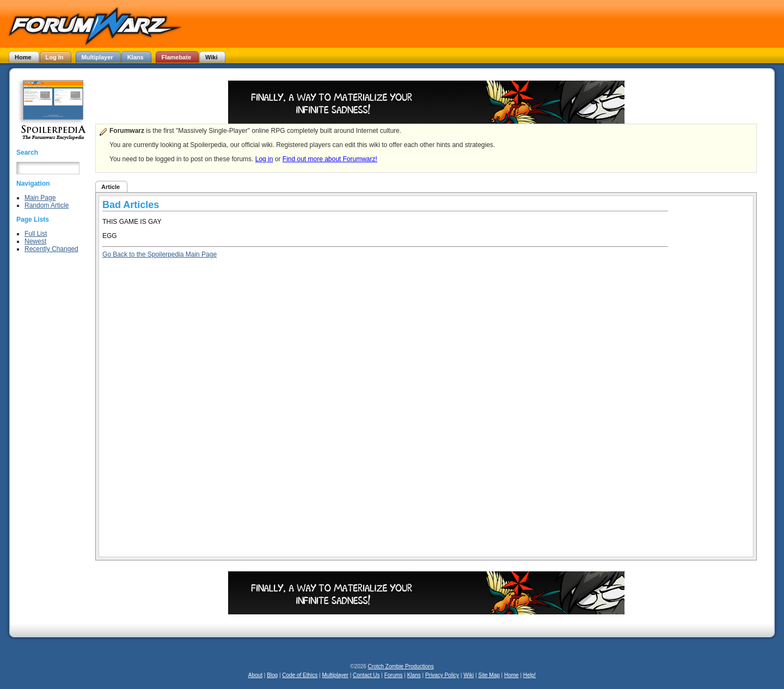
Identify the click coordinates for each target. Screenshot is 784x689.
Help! (529, 675)
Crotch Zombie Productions (401, 666)
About (255, 675)
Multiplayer (335, 675)
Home (512, 675)
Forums (394, 675)
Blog (272, 675)
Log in (264, 159)
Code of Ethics (300, 675)
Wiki (468, 675)
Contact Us (366, 675)
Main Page (40, 198)
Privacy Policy (442, 675)
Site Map (489, 675)
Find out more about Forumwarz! (330, 159)
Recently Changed (51, 249)
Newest (35, 241)
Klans (414, 675)
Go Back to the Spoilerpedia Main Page (160, 254)
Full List (36, 234)
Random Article (47, 205)
